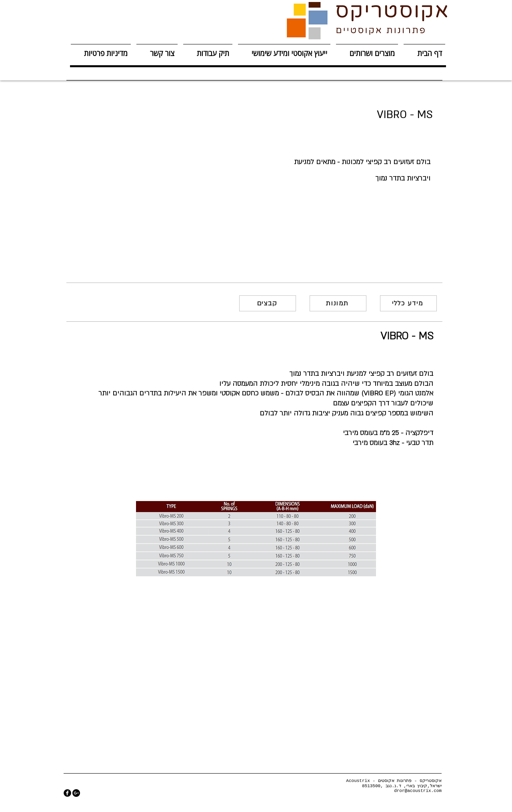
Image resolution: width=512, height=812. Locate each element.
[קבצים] (268, 303)
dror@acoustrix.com (418, 791)
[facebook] (67, 793)
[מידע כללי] (408, 303)
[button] (367, 50)
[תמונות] (338, 303)
